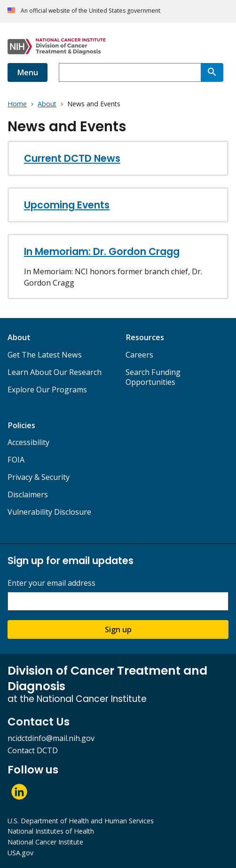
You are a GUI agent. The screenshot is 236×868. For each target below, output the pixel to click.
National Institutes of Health (51, 831)
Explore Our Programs (47, 390)
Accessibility (28, 442)
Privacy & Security (39, 477)
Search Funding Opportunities (153, 377)
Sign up (118, 629)
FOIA (16, 460)
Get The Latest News (45, 355)
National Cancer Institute (45, 842)
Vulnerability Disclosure (49, 512)
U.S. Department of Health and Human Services (81, 821)
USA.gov (20, 853)
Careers (139, 355)
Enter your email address (51, 583)
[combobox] (130, 72)
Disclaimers (28, 494)
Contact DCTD (33, 750)
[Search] (212, 72)
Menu (28, 72)
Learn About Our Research (55, 372)
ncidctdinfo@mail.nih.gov (51, 738)
